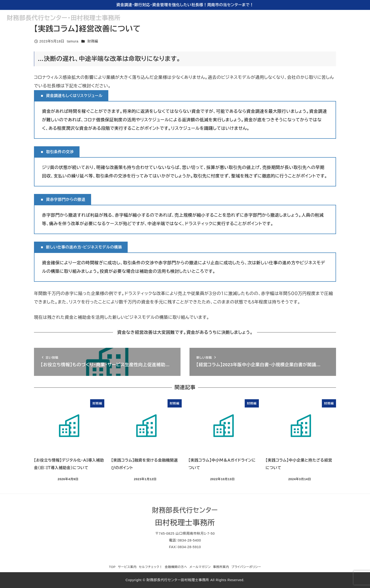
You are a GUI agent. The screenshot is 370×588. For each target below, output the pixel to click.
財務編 (93, 41)
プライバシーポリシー (246, 567)
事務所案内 (221, 567)
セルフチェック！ (151, 567)
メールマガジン (200, 567)
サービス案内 (127, 567)
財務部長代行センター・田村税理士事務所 (64, 18)
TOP (112, 567)
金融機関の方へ (176, 567)
